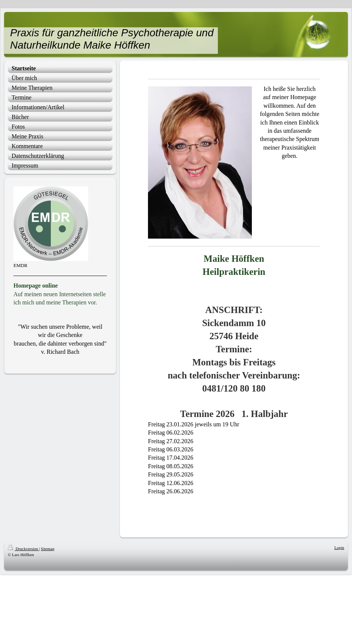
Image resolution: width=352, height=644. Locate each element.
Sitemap (47, 549)
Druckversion (23, 549)
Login (339, 548)
